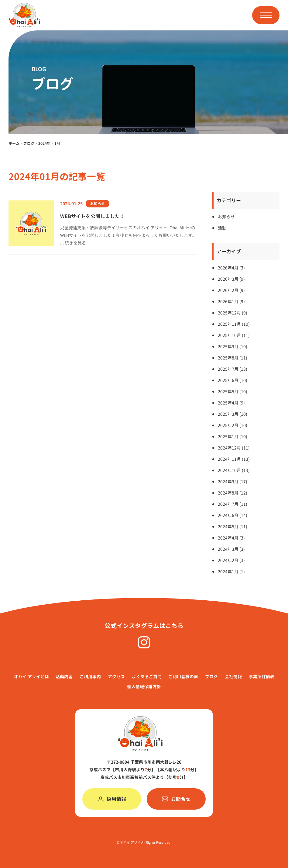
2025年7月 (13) (233, 369)
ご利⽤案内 (90, 677)
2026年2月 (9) (231, 290)
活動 (222, 228)
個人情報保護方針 (144, 687)
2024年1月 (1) (231, 572)
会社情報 (233, 677)
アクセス (116, 677)
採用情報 (112, 799)
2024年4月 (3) (231, 538)
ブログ (211, 677)
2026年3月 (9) (231, 279)
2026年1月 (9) (231, 302)
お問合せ (176, 799)
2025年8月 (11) (233, 358)
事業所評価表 (262, 677)
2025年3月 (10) (233, 414)
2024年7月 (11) (233, 504)
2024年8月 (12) (233, 493)
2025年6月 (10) (233, 380)
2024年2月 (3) (231, 560)
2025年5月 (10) (233, 392)
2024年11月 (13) (234, 459)
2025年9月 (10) (233, 347)
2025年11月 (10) (234, 324)
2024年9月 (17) (233, 482)
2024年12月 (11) (234, 448)
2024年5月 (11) (233, 527)
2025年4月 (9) (231, 403)
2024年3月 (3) (231, 549)
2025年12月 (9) (233, 313)
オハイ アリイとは (31, 677)
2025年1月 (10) (233, 437)
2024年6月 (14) (233, 515)
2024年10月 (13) (234, 470)
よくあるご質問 (147, 677)
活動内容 (64, 677)
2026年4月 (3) (231, 268)
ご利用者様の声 (183, 677)
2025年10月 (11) (234, 335)
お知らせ (226, 217)
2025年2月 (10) (233, 425)
